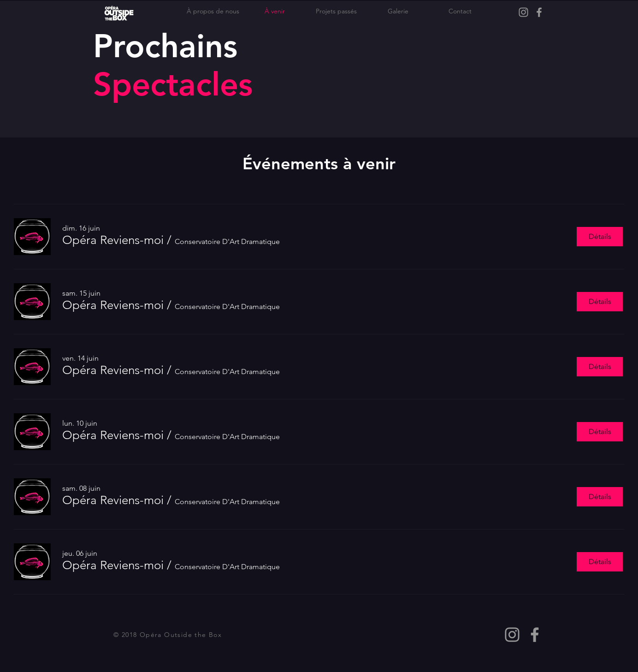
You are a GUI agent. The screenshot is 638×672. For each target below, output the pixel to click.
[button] (113, 240)
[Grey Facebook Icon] (539, 12)
